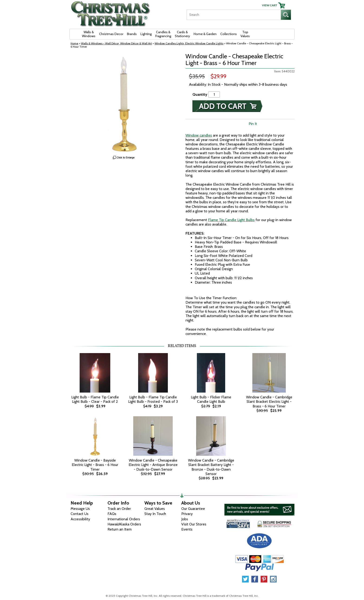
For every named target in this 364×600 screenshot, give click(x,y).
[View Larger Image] (124, 103)
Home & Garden (205, 34)
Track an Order (119, 509)
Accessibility (80, 519)
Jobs (185, 519)
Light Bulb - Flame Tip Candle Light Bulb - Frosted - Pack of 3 (153, 399)
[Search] (234, 15)
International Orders (124, 519)
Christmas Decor (111, 34)
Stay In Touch (155, 514)
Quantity (200, 94)
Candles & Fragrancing (163, 34)
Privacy (187, 514)
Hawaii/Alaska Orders (124, 524)
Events (187, 529)
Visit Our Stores (194, 524)
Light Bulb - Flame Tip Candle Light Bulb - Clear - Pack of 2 (95, 399)
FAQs (112, 514)
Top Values (245, 34)
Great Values (155, 509)
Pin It (253, 124)
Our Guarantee (193, 509)
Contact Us (80, 514)
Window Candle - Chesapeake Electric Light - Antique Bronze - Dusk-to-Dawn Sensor (153, 465)
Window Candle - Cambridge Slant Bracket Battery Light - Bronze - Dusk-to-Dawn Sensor (211, 467)
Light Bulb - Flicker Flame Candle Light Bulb (211, 399)
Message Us (80, 509)
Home (74, 43)
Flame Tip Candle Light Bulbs (231, 220)
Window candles (199, 135)
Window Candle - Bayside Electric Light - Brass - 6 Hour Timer (95, 465)
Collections (229, 34)
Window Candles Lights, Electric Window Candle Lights (189, 43)
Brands (132, 34)
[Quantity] (214, 94)
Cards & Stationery (182, 34)
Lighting (146, 34)
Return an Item (120, 529)
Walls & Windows (89, 34)
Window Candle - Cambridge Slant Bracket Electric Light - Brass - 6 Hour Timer (269, 402)
